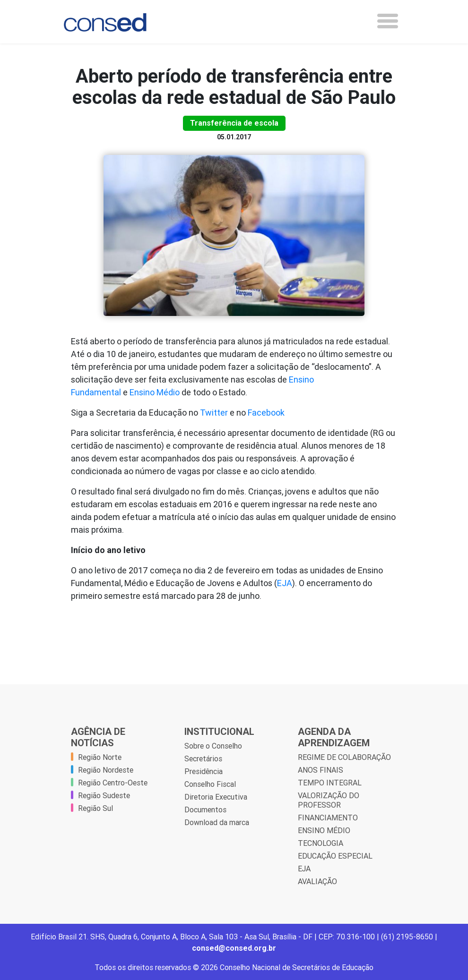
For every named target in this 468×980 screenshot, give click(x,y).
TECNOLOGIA (321, 843)
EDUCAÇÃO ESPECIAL (335, 856)
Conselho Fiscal (210, 784)
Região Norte (100, 757)
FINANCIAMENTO (328, 818)
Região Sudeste (104, 795)
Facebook (266, 413)
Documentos (205, 810)
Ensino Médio (155, 392)
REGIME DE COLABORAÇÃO (344, 757)
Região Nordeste (106, 770)
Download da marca (217, 822)
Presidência (204, 771)
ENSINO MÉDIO (324, 830)
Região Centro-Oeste (113, 783)
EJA (285, 583)
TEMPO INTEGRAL (330, 783)
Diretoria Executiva (216, 797)
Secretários (203, 758)
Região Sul (95, 808)
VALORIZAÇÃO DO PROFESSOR (329, 800)
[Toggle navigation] (388, 21)
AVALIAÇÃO (317, 881)
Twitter (214, 413)
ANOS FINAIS (321, 770)
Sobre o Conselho (213, 746)
